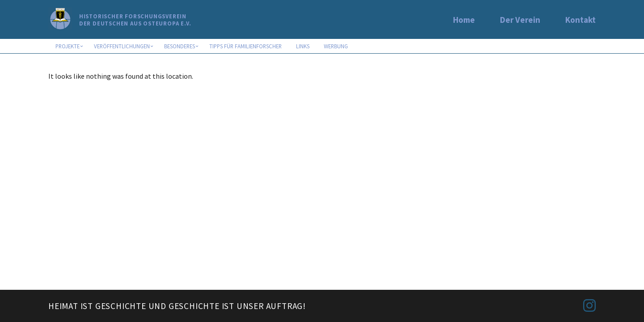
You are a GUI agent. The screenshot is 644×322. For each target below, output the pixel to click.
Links (303, 46)
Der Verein (520, 20)
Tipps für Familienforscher (246, 46)
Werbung (336, 46)
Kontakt (580, 20)
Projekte (68, 46)
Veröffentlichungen (122, 46)
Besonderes (180, 46)
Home (464, 20)
